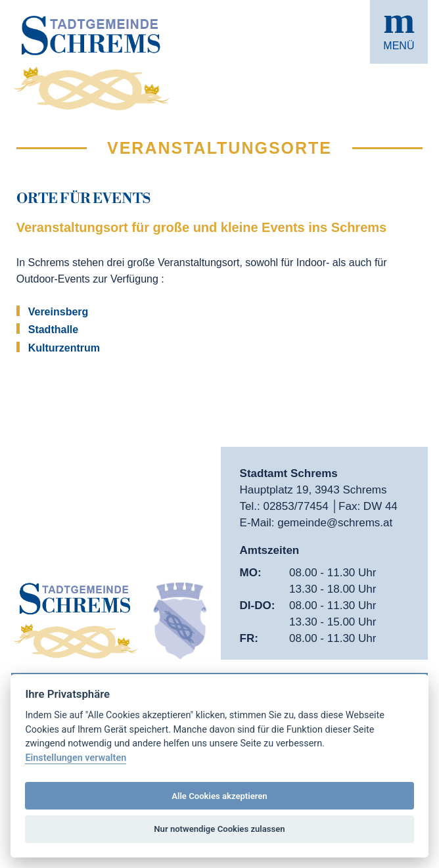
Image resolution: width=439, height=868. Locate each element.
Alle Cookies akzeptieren (219, 796)
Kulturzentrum (64, 348)
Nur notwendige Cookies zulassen (219, 829)
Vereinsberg (58, 312)
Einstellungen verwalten (76, 758)
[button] (399, 32)
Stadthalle (53, 330)
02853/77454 (297, 506)
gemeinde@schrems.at (335, 523)
